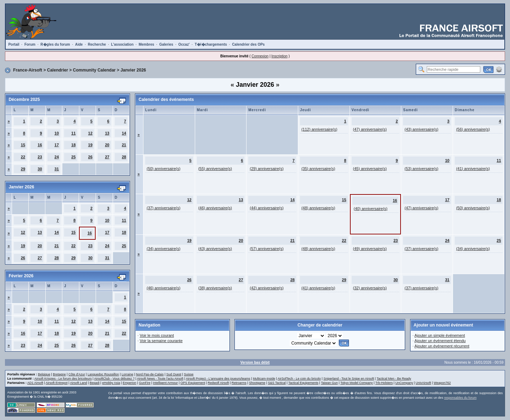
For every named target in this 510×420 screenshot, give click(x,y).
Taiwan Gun (329, 383)
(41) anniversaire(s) (473, 169)
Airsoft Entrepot (57, 383)
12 (90, 133)
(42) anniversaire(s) (267, 288)
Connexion (260, 56)
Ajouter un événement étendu (440, 341)
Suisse (189, 374)
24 (57, 157)
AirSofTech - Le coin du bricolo (299, 379)
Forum (30, 44)
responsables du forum (460, 398)
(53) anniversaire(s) (421, 169)
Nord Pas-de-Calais (150, 374)
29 (23, 169)
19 (90, 145)
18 (73, 145)
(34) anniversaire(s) (163, 249)
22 (23, 157)
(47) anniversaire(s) (370, 129)
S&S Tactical (277, 383)
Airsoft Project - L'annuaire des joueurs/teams (218, 379)
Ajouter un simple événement (440, 335)
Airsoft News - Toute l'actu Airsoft (160, 379)
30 (40, 169)
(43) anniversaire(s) (421, 129)
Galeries (166, 44)
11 (73, 133)
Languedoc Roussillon (103, 374)
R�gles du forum (55, 44)
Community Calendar (94, 70)
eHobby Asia (111, 383)
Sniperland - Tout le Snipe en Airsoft (349, 379)
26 (90, 157)
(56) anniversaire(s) (473, 129)
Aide (79, 44)
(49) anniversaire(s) (370, 249)
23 (40, 157)
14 (124, 133)
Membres (146, 44)
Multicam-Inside (264, 379)
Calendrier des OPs (248, 44)
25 (73, 157)
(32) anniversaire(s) (370, 288)
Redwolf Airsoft (218, 383)
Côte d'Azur (77, 374)
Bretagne (59, 374)
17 (57, 145)
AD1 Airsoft (35, 383)
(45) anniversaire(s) (370, 169)
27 (107, 157)
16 (40, 145)
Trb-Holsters (384, 383)
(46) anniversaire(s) (215, 208)
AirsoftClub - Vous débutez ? (114, 379)
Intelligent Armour (165, 383)
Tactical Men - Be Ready (394, 379)
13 (107, 133)
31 (57, 169)
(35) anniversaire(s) (318, 169)
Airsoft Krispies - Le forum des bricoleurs (63, 379)
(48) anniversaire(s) (318, 208)
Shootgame (257, 383)
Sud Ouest (174, 374)
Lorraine (127, 374)
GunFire (145, 383)
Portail (14, 44)
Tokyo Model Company (357, 383)
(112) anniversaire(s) (319, 129)
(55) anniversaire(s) (215, 169)
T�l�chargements (211, 44)
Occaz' (184, 44)
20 (107, 145)
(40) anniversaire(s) (371, 209)
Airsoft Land (79, 383)
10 (57, 133)
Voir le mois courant (157, 335)
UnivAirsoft (424, 383)
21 (124, 145)
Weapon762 (442, 383)
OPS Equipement (193, 383)
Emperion (129, 383)
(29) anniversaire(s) (267, 169)
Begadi (95, 383)
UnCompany (404, 383)
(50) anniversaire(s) (163, 169)
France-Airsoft (28, 70)
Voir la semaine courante (161, 341)
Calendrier (58, 70)
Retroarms (239, 383)
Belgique (44, 374)
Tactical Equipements (303, 383)
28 (124, 157)
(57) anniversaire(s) (267, 249)
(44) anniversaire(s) (267, 208)
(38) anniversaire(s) (215, 288)
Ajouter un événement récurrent (442, 346)
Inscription (279, 56)
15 (23, 145)
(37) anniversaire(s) (163, 208)
